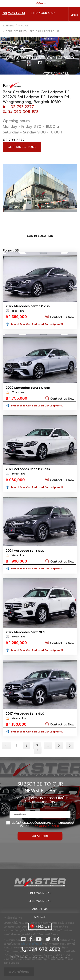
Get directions (22, 147)
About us (40, 909)
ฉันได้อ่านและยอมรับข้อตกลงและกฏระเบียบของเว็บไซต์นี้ (40, 824)
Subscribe (40, 836)
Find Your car (40, 893)
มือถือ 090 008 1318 (21, 112)
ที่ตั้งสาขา (40, 3)
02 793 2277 (14, 140)
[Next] (38, 750)
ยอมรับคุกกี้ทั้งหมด (19, 972)
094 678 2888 (74, 28)
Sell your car (40, 901)
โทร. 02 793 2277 (18, 107)
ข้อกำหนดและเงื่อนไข (46, 826)
